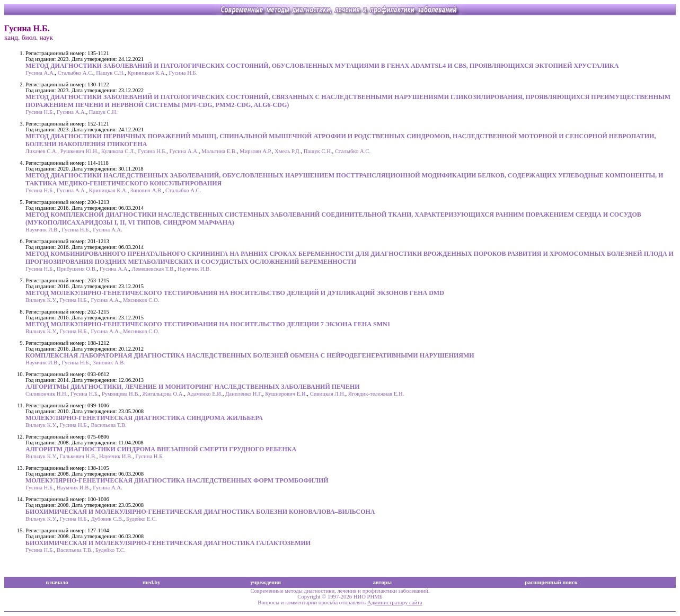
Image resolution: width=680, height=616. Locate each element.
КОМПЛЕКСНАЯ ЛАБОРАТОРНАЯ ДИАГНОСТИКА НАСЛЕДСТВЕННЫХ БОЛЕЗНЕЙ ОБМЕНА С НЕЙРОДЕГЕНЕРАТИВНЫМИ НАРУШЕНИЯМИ (250, 355)
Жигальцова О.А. (164, 394)
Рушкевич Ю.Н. (80, 151)
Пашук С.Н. (110, 73)
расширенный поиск (551, 582)
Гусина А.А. (40, 73)
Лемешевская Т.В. (153, 269)
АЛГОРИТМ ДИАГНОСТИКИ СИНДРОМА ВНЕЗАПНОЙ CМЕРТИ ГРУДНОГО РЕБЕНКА (161, 449)
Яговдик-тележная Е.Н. (376, 394)
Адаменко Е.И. (205, 394)
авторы (382, 582)
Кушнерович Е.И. (286, 394)
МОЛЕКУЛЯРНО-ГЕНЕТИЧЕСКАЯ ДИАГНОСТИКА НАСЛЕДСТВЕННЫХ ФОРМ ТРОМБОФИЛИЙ (177, 480)
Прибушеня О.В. (77, 269)
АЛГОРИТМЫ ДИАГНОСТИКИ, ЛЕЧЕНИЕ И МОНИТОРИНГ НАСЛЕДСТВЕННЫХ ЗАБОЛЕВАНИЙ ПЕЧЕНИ (193, 387)
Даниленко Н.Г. (244, 394)
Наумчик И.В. (42, 230)
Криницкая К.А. (147, 73)
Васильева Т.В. (108, 425)
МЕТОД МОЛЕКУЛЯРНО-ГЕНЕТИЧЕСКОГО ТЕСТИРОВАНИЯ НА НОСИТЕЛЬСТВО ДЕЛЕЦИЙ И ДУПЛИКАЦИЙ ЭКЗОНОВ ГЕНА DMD (235, 293)
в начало (57, 582)
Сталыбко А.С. (76, 73)
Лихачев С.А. (41, 151)
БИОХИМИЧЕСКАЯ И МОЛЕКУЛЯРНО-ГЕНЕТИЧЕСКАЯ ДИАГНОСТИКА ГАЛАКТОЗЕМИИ (168, 543)
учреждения (266, 582)
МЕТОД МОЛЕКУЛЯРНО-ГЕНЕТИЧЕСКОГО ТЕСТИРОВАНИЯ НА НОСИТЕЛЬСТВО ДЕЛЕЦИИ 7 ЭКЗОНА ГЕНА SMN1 (208, 324)
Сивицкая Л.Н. (328, 394)
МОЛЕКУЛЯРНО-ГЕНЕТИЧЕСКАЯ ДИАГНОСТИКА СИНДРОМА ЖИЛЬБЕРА (144, 418)
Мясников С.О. (141, 300)
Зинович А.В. (147, 190)
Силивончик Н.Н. (46, 394)
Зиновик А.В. (109, 363)
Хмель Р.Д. (288, 151)
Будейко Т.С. (111, 550)
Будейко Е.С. (142, 519)
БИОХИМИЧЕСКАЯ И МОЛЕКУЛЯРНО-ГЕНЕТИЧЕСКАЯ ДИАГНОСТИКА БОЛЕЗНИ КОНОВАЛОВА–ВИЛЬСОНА (200, 512)
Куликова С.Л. (118, 151)
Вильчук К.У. (41, 300)
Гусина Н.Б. (183, 73)
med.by (151, 582)
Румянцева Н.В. (121, 394)
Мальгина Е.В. (219, 151)
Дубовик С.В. (107, 519)
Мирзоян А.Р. (256, 151)
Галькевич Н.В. (78, 456)
